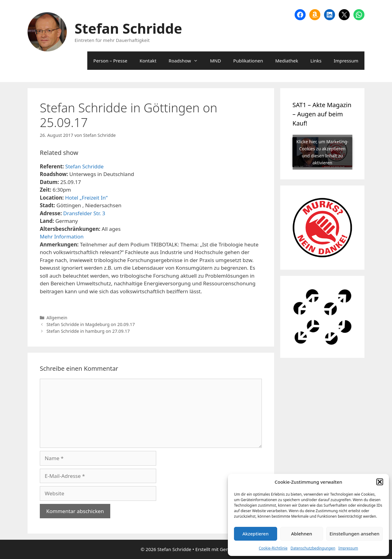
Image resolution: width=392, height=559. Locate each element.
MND (216, 61)
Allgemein (57, 318)
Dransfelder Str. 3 (84, 213)
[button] (380, 482)
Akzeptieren (255, 534)
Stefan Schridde (128, 28)
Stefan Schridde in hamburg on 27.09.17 (88, 331)
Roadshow (186, 61)
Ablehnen (302, 534)
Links (316, 61)
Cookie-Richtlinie (273, 548)
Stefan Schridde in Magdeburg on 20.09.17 (91, 324)
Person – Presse (110, 61)
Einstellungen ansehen (354, 534)
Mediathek (287, 61)
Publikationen (248, 61)
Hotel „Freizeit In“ (86, 198)
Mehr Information (62, 236)
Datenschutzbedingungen (313, 548)
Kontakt (148, 61)
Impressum (348, 548)
